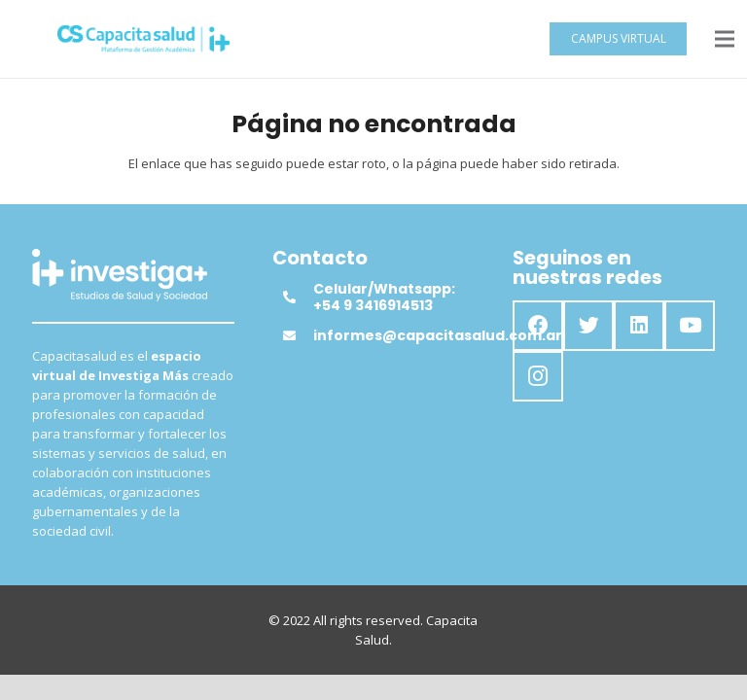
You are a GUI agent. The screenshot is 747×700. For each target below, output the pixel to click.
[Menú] (725, 39)
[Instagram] (538, 376)
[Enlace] (143, 39)
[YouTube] (690, 326)
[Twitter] (588, 326)
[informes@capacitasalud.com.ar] (298, 335)
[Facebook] (538, 326)
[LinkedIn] (639, 326)
